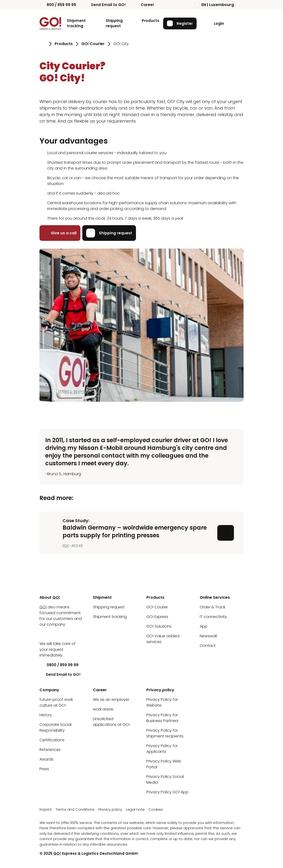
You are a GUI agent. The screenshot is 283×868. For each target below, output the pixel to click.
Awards (46, 759)
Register (180, 23)
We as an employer (111, 700)
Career (144, 5)
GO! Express (157, 617)
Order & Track (212, 607)
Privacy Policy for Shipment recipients (165, 733)
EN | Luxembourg (214, 5)
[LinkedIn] (43, 634)
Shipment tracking (76, 23)
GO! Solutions (159, 626)
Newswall (208, 636)
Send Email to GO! (105, 5)
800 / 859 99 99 (58, 5)
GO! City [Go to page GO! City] (121, 44)
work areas (103, 709)
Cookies (156, 809)
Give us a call (60, 233)
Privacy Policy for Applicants (162, 749)
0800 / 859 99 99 (59, 665)
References (50, 750)
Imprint (46, 809)
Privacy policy (110, 809)
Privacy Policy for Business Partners (162, 718)
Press (44, 769)
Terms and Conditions (75, 809)
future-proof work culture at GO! (56, 702)
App (204, 626)
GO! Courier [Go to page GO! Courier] (93, 44)
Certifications (52, 740)
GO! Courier (157, 607)
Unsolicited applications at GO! (111, 722)
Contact (208, 646)
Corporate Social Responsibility (55, 727)
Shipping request (114, 23)
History (46, 715)
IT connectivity (213, 617)
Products (151, 21)
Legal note (135, 809)
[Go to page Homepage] (43, 44)
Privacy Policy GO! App (167, 792)
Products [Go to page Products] (64, 44)
